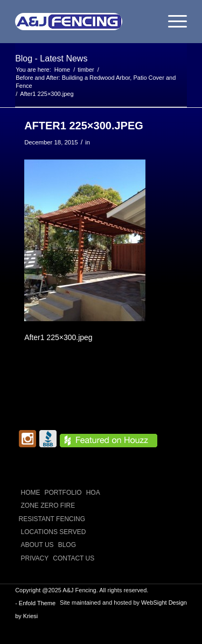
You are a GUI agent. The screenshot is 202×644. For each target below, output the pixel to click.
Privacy (35, 558)
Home (31, 493)
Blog (67, 545)
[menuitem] (172, 22)
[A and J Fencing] (84, 22)
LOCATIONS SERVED (54, 532)
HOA (93, 493)
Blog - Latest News (51, 58)
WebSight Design (164, 603)
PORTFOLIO (63, 493)
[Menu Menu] (172, 22)
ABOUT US (37, 545)
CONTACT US (74, 558)
